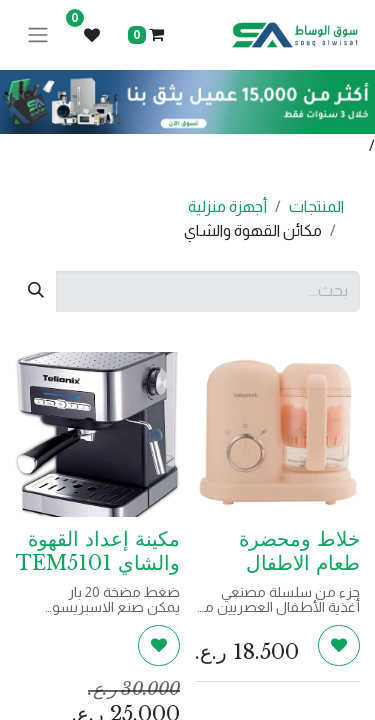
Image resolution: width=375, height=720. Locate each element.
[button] (339, 645)
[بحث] (36, 291)
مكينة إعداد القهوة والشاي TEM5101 (98, 551)
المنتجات (316, 206)
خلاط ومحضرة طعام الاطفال (299, 551)
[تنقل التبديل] (38, 35)
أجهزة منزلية (227, 206)
